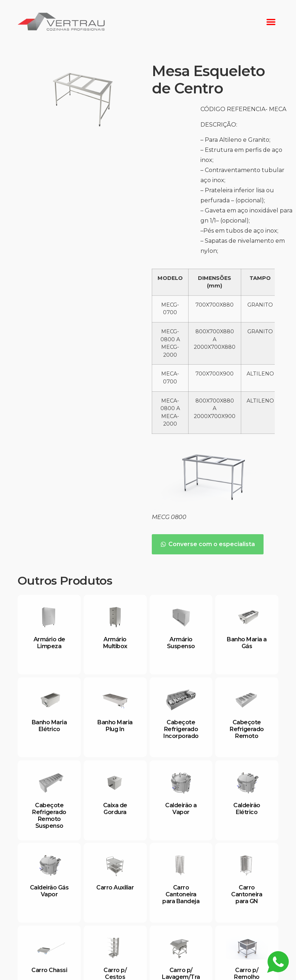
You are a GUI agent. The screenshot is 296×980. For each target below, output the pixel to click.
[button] (271, 22)
